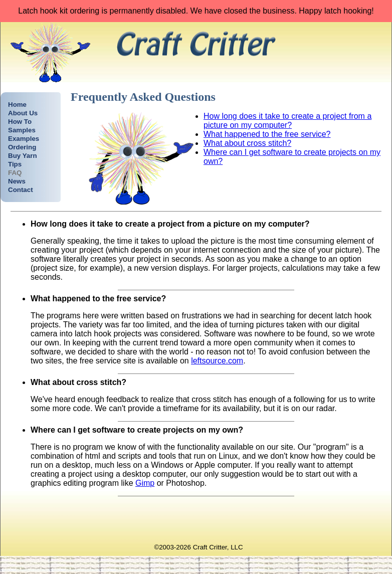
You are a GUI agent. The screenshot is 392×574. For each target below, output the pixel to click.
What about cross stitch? (247, 143)
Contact (21, 190)
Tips (15, 164)
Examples (24, 139)
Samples (22, 130)
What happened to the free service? (267, 134)
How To (20, 122)
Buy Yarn (23, 156)
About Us (23, 113)
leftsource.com (217, 361)
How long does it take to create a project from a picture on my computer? (287, 121)
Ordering (22, 147)
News (17, 181)
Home (17, 105)
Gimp (145, 483)
